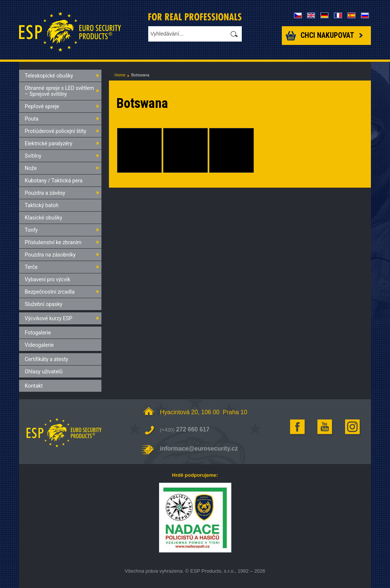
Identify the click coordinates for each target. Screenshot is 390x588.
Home (120, 75)
